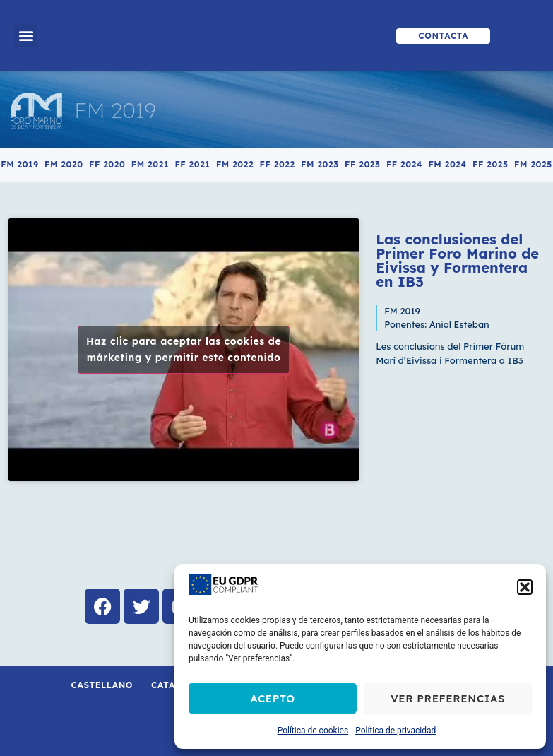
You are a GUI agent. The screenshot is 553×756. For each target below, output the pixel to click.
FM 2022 (235, 164)
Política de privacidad (396, 731)
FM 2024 (447, 164)
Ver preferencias (448, 698)
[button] (525, 587)
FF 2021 (192, 164)
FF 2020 (107, 164)
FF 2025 (490, 164)
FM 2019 (115, 110)
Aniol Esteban (459, 324)
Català (169, 685)
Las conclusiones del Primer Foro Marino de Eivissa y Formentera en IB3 (457, 260)
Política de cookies (313, 731)
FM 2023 (320, 164)
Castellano (102, 685)
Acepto (273, 698)
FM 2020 (64, 164)
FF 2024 (404, 164)
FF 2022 (278, 164)
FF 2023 (362, 164)
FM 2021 (150, 164)
